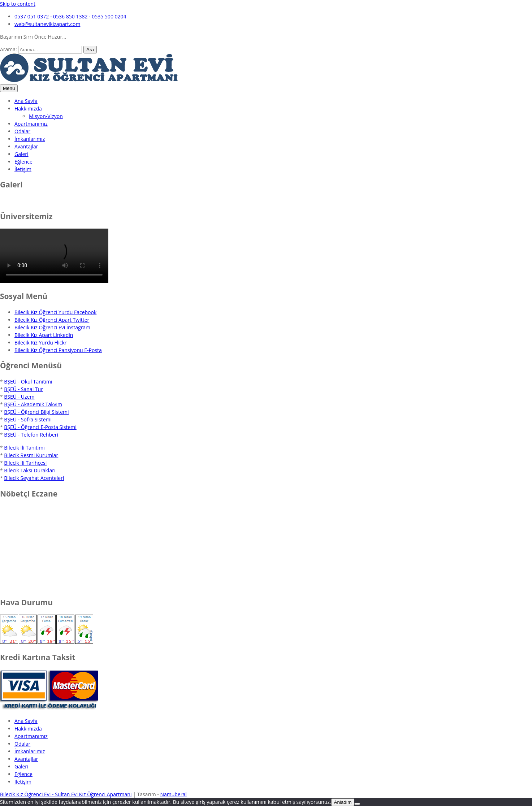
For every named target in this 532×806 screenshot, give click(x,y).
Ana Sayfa (26, 101)
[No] (357, 804)
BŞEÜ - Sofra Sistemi (28, 419)
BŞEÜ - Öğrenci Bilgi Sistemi (36, 412)
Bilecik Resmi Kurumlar (31, 455)
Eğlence (23, 162)
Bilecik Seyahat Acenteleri (34, 478)
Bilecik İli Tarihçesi (25, 463)
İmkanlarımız (30, 139)
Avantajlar (26, 146)
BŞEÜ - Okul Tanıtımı (28, 382)
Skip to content (18, 4)
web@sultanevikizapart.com (47, 24)
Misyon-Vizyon (46, 116)
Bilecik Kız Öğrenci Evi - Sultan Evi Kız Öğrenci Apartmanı (66, 794)
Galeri (21, 154)
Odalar (22, 131)
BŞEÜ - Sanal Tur (23, 389)
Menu (9, 88)
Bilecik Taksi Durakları (30, 470)
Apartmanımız (31, 124)
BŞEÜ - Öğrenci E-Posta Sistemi (40, 427)
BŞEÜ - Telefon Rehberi (31, 435)
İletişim (23, 169)
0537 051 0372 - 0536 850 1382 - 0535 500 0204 (70, 16)
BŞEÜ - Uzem (19, 397)
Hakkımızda (28, 109)
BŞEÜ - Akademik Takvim (33, 404)
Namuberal (173, 794)
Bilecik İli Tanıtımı (24, 448)
